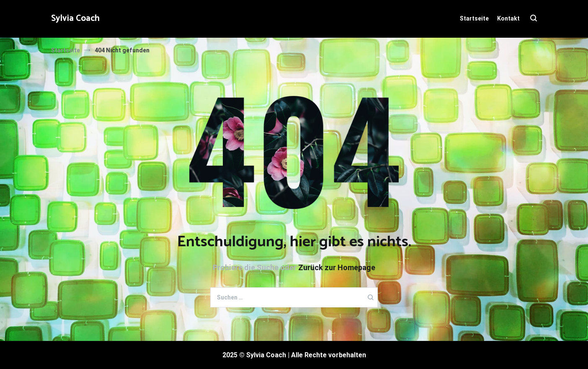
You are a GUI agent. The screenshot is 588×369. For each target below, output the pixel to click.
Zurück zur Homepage (337, 267)
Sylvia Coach (75, 18)
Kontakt (508, 18)
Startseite (474, 18)
